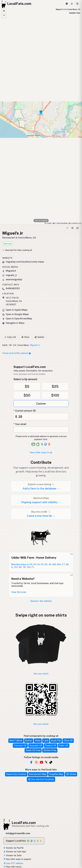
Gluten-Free (50, 750)
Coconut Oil (20, 745)
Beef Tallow (16, 741)
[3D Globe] (67, 4)
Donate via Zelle (12, 855)
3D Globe (71, 774)
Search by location (16, 774)
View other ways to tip (41, 452)
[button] (4, 11)
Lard (46, 741)
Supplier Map (56, 774)
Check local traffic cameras (17, 353)
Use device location (41, 779)
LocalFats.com (24, 823)
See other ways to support (17, 859)
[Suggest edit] (77, 228)
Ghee (38, 741)
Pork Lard (8, 244)
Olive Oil (68, 741)
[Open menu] (77, 4)
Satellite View (75, 13)
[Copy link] (67, 228)
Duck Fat (56, 741)
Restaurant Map (38, 774)
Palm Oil (64, 745)
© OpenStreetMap (60, 223)
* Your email (20, 424)
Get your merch (41, 674)
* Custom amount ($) (25, 411)
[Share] (72, 228)
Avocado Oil (36, 745)
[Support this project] (72, 4)
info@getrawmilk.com (18, 833)
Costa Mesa (23, 345)
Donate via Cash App (15, 852)
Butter (29, 741)
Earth (5, 345)
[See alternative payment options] (46, 444)
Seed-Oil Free (33, 750)
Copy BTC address (13, 863)
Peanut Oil (51, 745)
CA (15, 345)
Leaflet (48, 223)
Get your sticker (41, 724)
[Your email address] (41, 430)
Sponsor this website (41, 601)
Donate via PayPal (13, 848)
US (10, 345)
